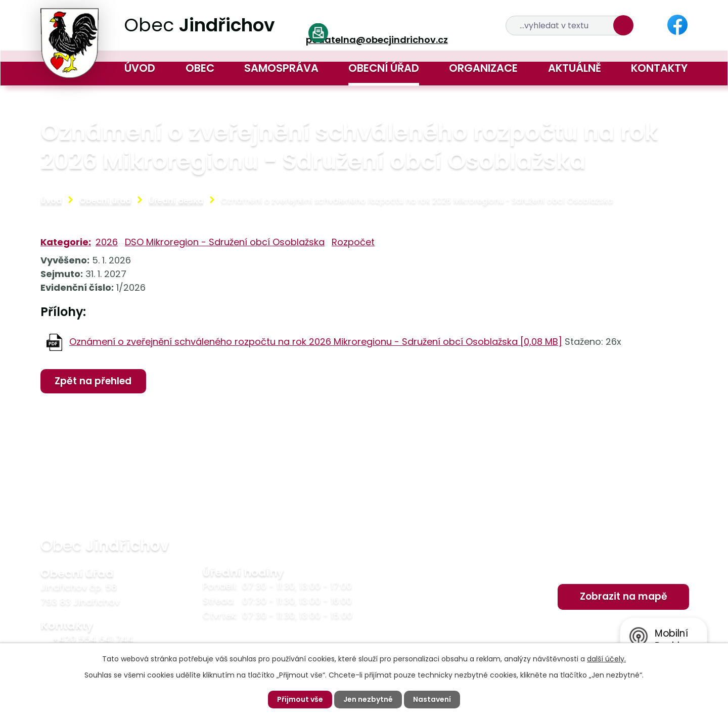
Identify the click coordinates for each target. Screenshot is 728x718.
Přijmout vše (300, 699)
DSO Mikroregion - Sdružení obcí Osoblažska (225, 242)
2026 (107, 242)
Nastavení (432, 699)
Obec (200, 68)
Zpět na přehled (93, 381)
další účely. (606, 659)
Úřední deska (176, 200)
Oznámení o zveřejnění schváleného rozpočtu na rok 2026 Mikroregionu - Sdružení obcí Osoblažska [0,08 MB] (316, 342)
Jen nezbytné (368, 699)
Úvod (140, 68)
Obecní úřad (384, 68)
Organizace (483, 68)
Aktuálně (575, 68)
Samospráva (281, 68)
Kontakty (659, 68)
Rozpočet (353, 242)
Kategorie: (66, 242)
